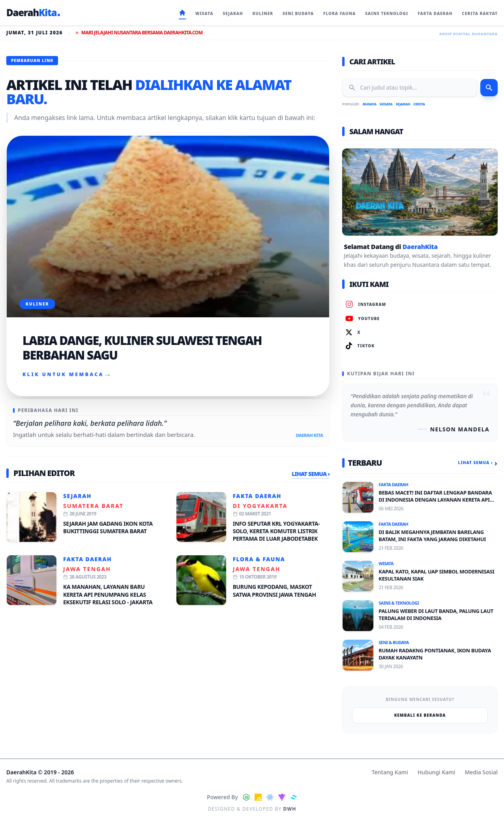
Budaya (370, 104)
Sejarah (77, 496)
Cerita (419, 104)
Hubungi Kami (436, 772)
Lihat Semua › (311, 474)
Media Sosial (481, 772)
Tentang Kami (390, 772)
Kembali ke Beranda (420, 715)
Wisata (386, 104)
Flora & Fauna (259, 559)
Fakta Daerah (257, 496)
